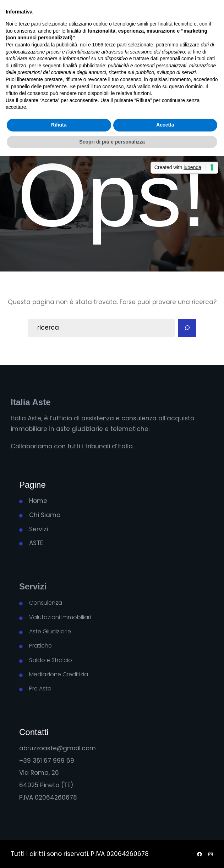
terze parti (116, 45)
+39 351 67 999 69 (47, 761)
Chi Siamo (45, 515)
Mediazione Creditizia (59, 674)
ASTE (36, 543)
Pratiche (40, 646)
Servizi (39, 529)
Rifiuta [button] (59, 125)
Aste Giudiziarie (50, 631)
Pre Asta (40, 688)
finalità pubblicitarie (84, 66)
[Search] (187, 328)
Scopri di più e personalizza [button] (112, 142)
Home (38, 501)
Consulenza (46, 603)
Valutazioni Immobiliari (60, 617)
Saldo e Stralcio (51, 660)
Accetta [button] (165, 125)
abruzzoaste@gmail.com (58, 748)
